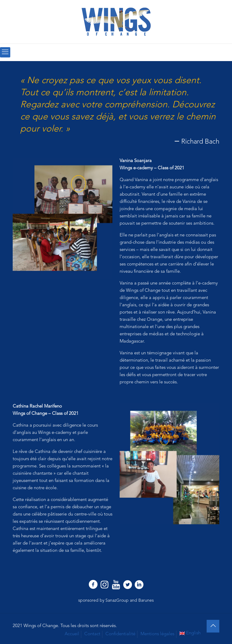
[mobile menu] (5, 52)
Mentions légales (157, 634)
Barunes (146, 600)
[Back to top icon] (213, 626)
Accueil (72, 634)
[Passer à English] (190, 633)
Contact (92, 634)
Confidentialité (120, 634)
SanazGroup (117, 600)
